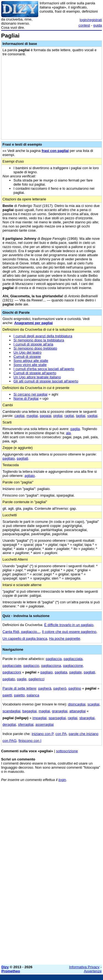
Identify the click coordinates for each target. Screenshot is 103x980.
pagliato (9, 679)
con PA (61, 734)
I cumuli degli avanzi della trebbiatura (43, 336)
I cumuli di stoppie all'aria (33, 344)
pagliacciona (51, 666)
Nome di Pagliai (26, 398)
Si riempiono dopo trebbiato (35, 348)
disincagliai (77, 704)
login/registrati (91, 20)
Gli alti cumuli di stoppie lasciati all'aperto (46, 381)
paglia (75, 429)
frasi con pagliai (55, 151)
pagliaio (9, 458)
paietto (19, 695)
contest (84, 25)
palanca (33, 695)
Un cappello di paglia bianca (25, 639)
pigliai (58, 416)
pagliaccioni (12, 672)
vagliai (92, 416)
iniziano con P (42, 734)
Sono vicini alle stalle (30, 365)
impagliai (39, 718)
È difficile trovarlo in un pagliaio (69, 625)
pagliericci (37, 679)
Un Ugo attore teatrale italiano (37, 377)
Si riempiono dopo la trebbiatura (39, 340)
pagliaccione (73, 666)
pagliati (22, 458)
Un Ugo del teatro (27, 352)
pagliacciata (73, 659)
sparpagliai (57, 718)
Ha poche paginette (65, 639)
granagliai (60, 711)
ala (68, 433)
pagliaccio (31, 666)
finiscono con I (30, 741)
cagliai (19, 416)
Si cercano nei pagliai (30, 394)
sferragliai (26, 724)
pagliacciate (12, 666)
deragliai (9, 724)
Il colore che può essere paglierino (69, 632)
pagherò (60, 688)
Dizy (5, 967)
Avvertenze (93, 971)
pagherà (45, 688)
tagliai (80, 416)
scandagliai (11, 711)
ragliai (69, 416)
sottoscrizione (67, 751)
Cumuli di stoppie (27, 357)
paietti (7, 695)
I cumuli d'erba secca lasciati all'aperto (44, 369)
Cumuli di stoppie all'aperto (35, 373)
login (62, 780)
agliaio (30, 476)
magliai (32, 416)
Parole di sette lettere (19, 688)
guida (98, 25)
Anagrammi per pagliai (34, 323)
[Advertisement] (51, 909)
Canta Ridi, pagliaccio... (21, 632)
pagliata (61, 672)
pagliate (76, 672)
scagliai (93, 704)
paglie (22, 679)
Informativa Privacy (84, 967)
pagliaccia (54, 659)
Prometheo (11, 971)
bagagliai (29, 711)
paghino (75, 688)
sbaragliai (87, 718)
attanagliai (78, 711)
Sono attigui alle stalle (31, 361)
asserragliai (44, 724)
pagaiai (46, 416)
